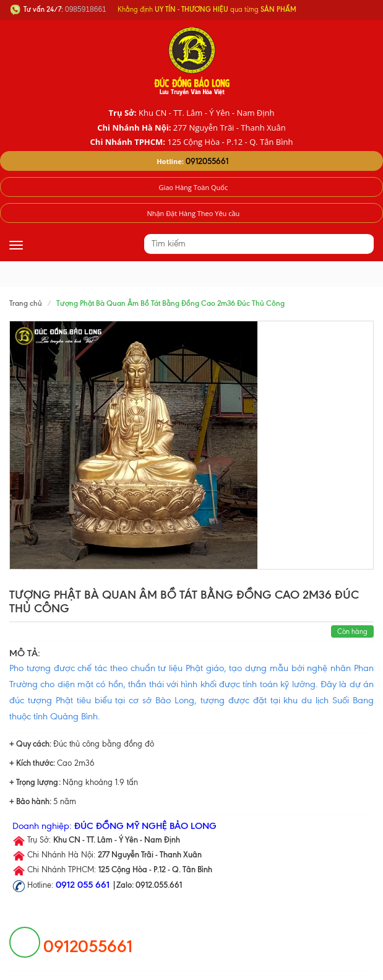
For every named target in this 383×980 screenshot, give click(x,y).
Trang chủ (26, 303)
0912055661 (207, 161)
